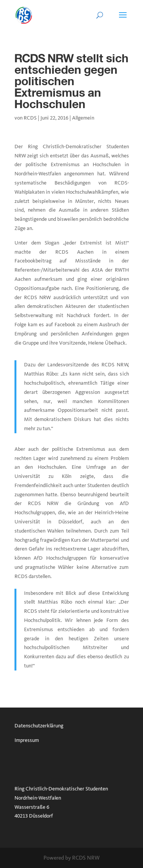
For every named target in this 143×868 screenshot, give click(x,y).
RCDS (30, 118)
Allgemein (83, 118)
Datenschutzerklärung (39, 726)
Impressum (27, 740)
